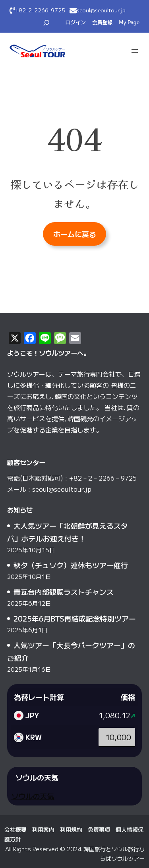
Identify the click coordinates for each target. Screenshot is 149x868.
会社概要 (15, 829)
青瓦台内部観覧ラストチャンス (64, 592)
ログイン (76, 22)
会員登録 (102, 22)
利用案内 (43, 829)
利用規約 (71, 829)
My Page (129, 22)
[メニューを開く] (135, 51)
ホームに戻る (75, 234)
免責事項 (99, 829)
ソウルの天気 (33, 796)
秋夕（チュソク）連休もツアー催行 (71, 565)
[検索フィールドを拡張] (46, 23)
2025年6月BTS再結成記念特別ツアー (75, 618)
